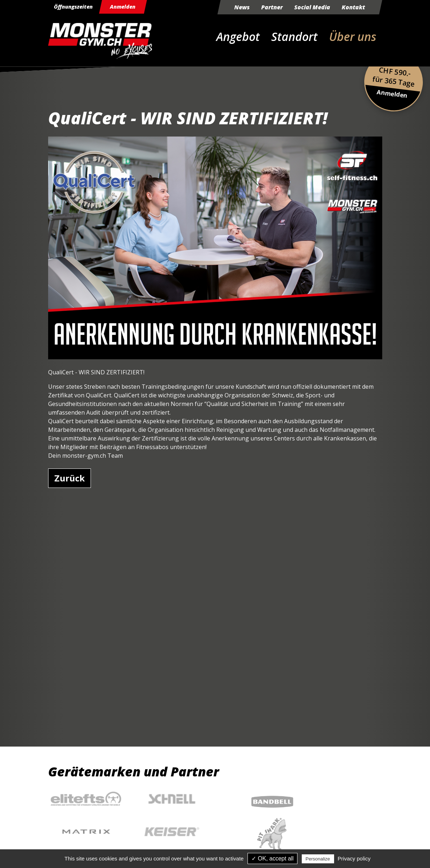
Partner (272, 7)
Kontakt (353, 7)
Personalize (318, 859)
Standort (294, 36)
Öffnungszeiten (75, 7)
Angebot (238, 36)
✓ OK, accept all (272, 858)
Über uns (353, 36)
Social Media (312, 7)
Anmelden (128, 7)
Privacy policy (354, 858)
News (242, 7)
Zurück (70, 478)
